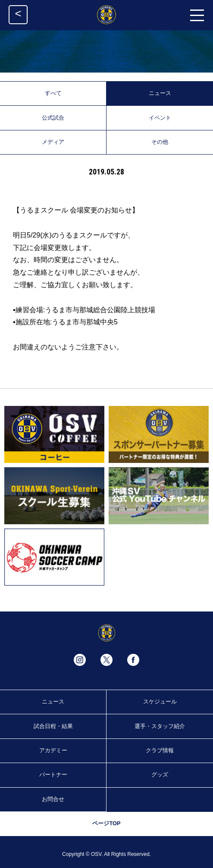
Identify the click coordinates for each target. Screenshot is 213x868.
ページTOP (106, 823)
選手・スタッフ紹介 (160, 726)
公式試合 (53, 118)
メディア (53, 142)
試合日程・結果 (53, 726)
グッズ (160, 775)
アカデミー (53, 750)
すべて (53, 93)
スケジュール (160, 702)
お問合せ (53, 799)
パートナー (53, 775)
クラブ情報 (160, 750)
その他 (160, 142)
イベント (160, 118)
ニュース (160, 93)
